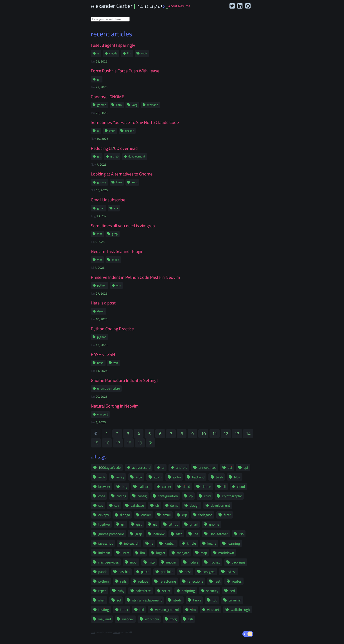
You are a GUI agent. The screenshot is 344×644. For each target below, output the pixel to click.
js (152, 543)
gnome (102, 105)
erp (185, 515)
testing (104, 610)
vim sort (103, 414)
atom (158, 477)
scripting (188, 591)
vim (100, 234)
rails (123, 581)
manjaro (183, 553)
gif (123, 524)
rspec (102, 591)
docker (129, 131)
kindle (191, 543)
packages (238, 562)
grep (115, 234)
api (116, 208)
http (179, 534)
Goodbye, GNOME (107, 97)
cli (224, 487)
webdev (128, 619)
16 (107, 443)
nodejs (193, 562)
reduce (143, 581)
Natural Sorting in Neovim (115, 406)
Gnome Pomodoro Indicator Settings (125, 380)
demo (101, 311)
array (120, 477)
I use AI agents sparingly (113, 45)
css (101, 505)
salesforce (143, 591)
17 (118, 443)
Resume (184, 6)
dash (93, 632)
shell (102, 600)
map (204, 553)
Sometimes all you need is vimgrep (123, 226)
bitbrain (116, 632)
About (173, 6)
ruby (121, 591)
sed (232, 591)
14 (248, 434)
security (212, 591)
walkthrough (240, 610)
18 (129, 443)
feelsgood (205, 515)
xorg (135, 105)
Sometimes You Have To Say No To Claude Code (135, 122)
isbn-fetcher (219, 534)
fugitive (104, 524)
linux (119, 105)
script (166, 591)
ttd (142, 610)
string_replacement (147, 600)
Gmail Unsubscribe (108, 200)
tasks (116, 260)
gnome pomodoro (108, 388)
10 (203, 434)
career (167, 487)
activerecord (141, 467)
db (157, 505)
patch (145, 572)
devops (103, 515)
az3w (177, 477)
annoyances (207, 467)
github (114, 156)
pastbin (124, 572)
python (102, 285)
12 (226, 434)
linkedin (104, 553)
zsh (116, 363)
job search (132, 543)
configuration (168, 496)
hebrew (159, 534)
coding (121, 496)
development (137, 156)
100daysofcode (109, 467)
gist (139, 524)
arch (102, 477)
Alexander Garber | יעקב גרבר (130, 6)
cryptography (232, 496)
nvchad (215, 562)
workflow (152, 619)
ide (196, 534)
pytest (231, 572)
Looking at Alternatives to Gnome (122, 174)
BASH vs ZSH (103, 354)
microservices (108, 562)
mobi (134, 562)
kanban (170, 543)
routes (237, 581)
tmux (124, 610)
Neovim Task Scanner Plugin (117, 251)
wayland (153, 105)
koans (212, 543)
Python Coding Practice (112, 329)
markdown (226, 553)
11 (215, 434)
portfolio (167, 572)
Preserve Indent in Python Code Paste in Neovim (135, 277)
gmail (101, 208)
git (99, 79)
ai (98, 53)
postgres (209, 572)
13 (237, 434)
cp (191, 496)
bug (125, 487)
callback (145, 487)
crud (207, 496)
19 (140, 443)
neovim (172, 562)
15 (96, 443)
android (182, 467)
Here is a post (103, 303)
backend (198, 477)
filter (227, 515)
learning (234, 543)
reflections (195, 581)
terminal (235, 600)
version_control (167, 610)
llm (129, 53)
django (125, 515)
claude (113, 53)
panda (103, 572)
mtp (152, 562)
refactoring (168, 581)
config (142, 496)
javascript (106, 543)
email (167, 515)
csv (117, 505)
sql (119, 600)
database (137, 505)
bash (100, 363)
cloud (241, 487)
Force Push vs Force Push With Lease (125, 71)
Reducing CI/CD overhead (114, 148)
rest (218, 581)
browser (104, 487)
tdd (215, 600)
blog (237, 477)
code (144, 53)
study (177, 600)
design (195, 505)
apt (246, 467)
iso (241, 534)
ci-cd (186, 487)
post (188, 572)
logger (161, 553)
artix (139, 477)
